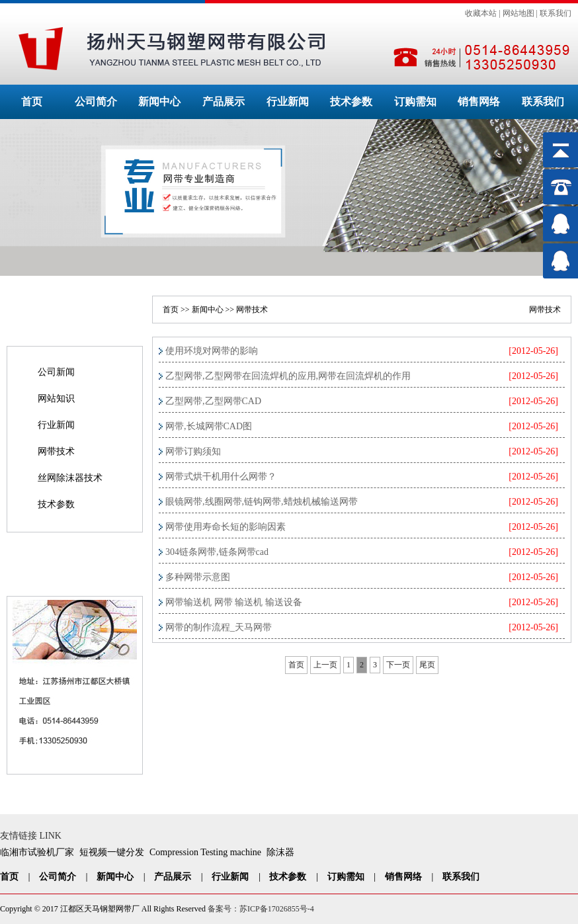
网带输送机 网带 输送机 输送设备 (234, 602)
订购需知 (415, 102)
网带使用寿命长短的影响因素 (226, 527)
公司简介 (96, 102)
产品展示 (224, 102)
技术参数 (351, 102)
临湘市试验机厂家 (37, 852)
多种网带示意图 (198, 577)
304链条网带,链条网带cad (217, 552)
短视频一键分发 (112, 852)
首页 (32, 102)
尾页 (427, 665)
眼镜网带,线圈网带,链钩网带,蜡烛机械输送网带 (262, 502)
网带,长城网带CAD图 (209, 426)
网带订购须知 (193, 451)
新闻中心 (159, 102)
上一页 (325, 665)
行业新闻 (288, 102)
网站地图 (518, 13)
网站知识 (56, 399)
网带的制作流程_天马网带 (219, 627)
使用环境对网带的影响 (212, 351)
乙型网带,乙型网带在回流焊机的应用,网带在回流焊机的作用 (288, 376)
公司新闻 (56, 372)
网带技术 (56, 451)
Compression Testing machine (205, 852)
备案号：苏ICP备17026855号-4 (261, 909)
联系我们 (556, 13)
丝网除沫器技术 (70, 478)
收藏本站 (481, 13)
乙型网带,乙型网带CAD (213, 401)
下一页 (398, 665)
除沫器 (280, 852)
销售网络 (479, 102)
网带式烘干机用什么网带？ (221, 477)
